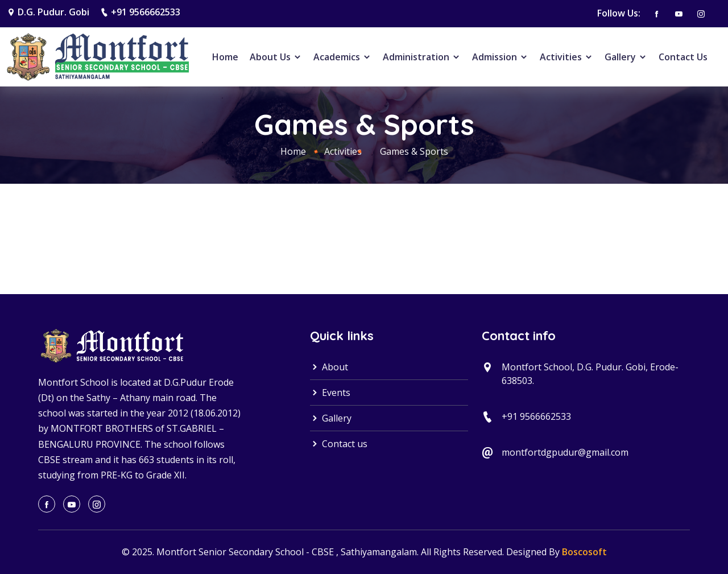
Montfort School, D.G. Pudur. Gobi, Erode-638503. (590, 374)
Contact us (339, 444)
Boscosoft (584, 552)
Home (225, 57)
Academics (342, 57)
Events (330, 393)
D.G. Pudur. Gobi (53, 12)
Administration (422, 57)
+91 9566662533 (146, 12)
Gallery (626, 57)
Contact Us (683, 57)
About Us (276, 57)
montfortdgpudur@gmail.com (565, 452)
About (329, 367)
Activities (566, 57)
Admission (500, 57)
